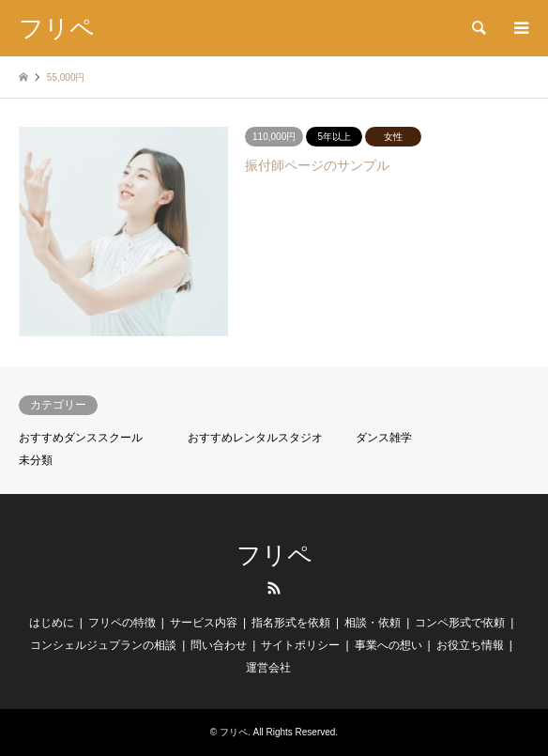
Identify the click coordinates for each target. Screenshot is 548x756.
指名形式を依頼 (291, 623)
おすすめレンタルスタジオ (255, 438)
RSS (274, 588)
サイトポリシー (300, 645)
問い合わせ (219, 645)
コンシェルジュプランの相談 (103, 645)
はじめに (52, 623)
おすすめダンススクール (81, 438)
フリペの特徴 (122, 623)
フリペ (274, 555)
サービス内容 (204, 623)
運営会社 (268, 668)
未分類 (36, 460)
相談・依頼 (373, 623)
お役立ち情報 (470, 645)
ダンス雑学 (384, 438)
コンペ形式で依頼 (460, 623)
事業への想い (388, 645)
